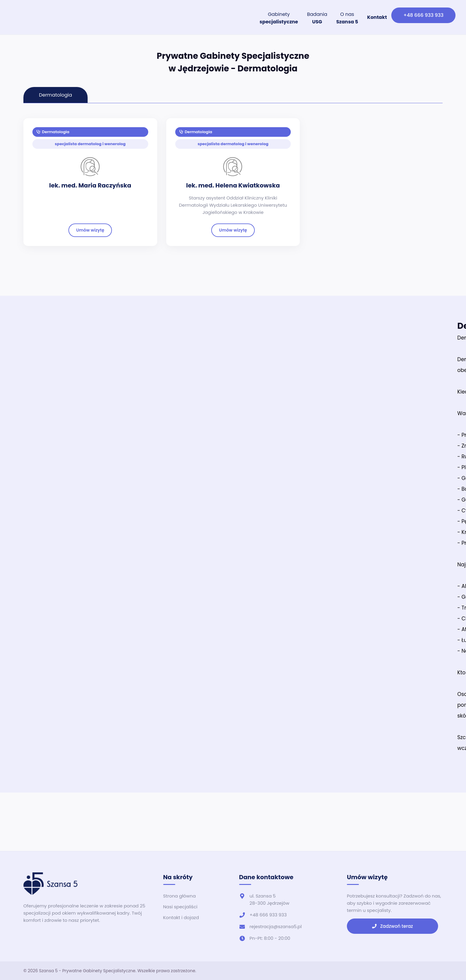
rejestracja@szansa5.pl (276, 926)
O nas (347, 18)
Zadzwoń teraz (392, 926)
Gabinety (279, 18)
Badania (317, 18)
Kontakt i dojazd (181, 917)
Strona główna (180, 896)
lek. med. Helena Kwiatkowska (233, 185)
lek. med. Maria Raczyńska (90, 185)
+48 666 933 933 (423, 15)
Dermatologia (53, 132)
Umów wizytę (90, 230)
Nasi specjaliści (180, 907)
